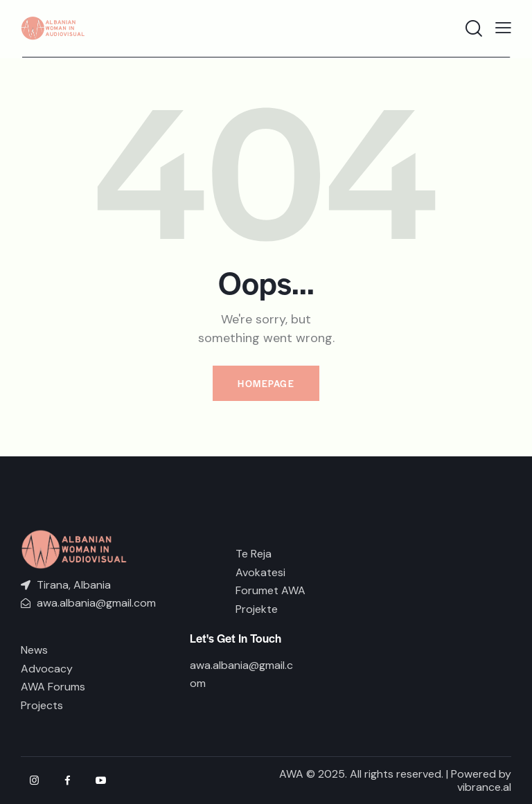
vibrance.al (484, 787)
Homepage (266, 383)
